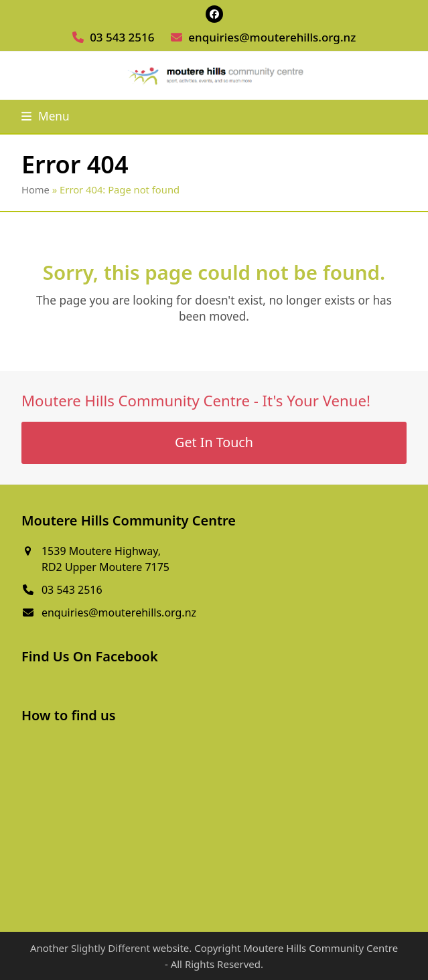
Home (35, 189)
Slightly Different (111, 948)
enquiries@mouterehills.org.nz (272, 37)
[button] (46, 116)
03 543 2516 (122, 37)
